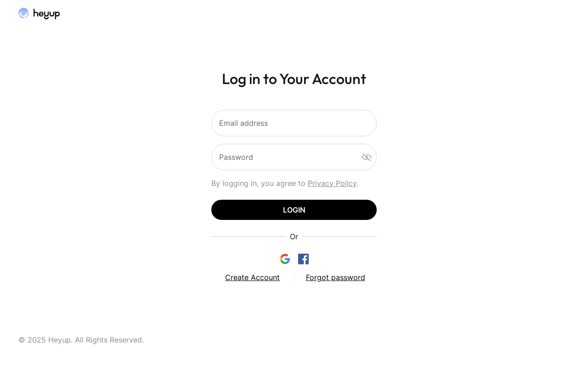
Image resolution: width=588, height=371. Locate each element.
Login (294, 210)
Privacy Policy (332, 183)
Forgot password (336, 277)
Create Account (252, 277)
